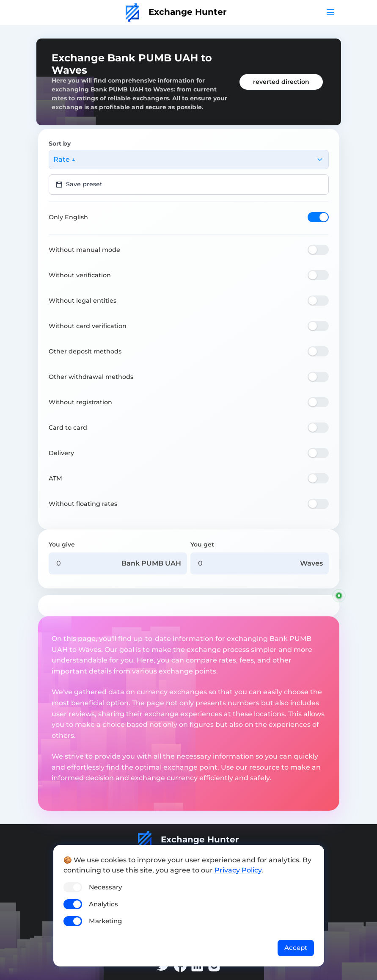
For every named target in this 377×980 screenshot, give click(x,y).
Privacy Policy (238, 870)
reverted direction (281, 82)
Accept (296, 948)
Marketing (105, 921)
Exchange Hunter (176, 12)
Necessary (105, 887)
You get (202, 544)
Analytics (103, 904)
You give (62, 544)
